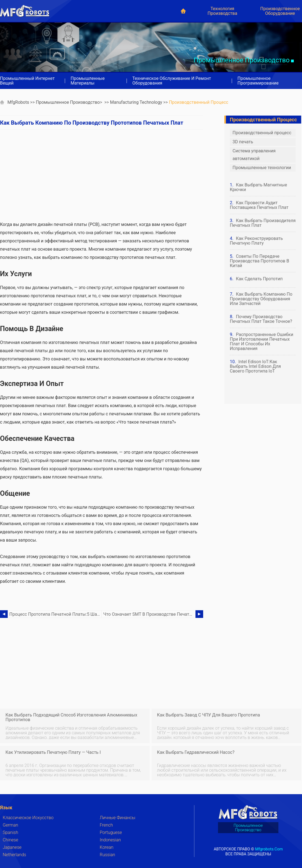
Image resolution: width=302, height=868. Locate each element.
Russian (107, 855)
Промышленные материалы (88, 81)
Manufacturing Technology (136, 102)
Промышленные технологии (262, 168)
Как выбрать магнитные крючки (258, 187)
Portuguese (111, 832)
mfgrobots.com (269, 849)
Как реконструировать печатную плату (256, 241)
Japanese (12, 847)
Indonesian (110, 840)
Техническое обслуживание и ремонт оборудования (172, 81)
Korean (107, 847)
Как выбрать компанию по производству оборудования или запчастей (261, 299)
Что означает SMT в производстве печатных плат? (149, 614)
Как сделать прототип (259, 279)
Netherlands (14, 855)
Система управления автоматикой (254, 155)
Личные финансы (118, 818)
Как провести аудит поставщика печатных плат (259, 205)
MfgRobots (18, 102)
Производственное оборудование (280, 11)
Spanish (10, 832)
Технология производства (222, 11)
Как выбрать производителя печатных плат (263, 223)
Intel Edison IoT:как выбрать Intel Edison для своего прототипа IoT (255, 366)
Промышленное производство (68, 102)
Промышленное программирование (258, 81)
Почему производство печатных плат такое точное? (261, 319)
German (10, 825)
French (106, 825)
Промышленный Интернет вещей (27, 81)
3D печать (243, 142)
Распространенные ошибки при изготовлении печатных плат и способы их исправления (262, 341)
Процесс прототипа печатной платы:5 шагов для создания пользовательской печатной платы (55, 614)
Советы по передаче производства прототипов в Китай (259, 261)
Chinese (10, 840)
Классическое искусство (28, 818)
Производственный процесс (198, 102)
